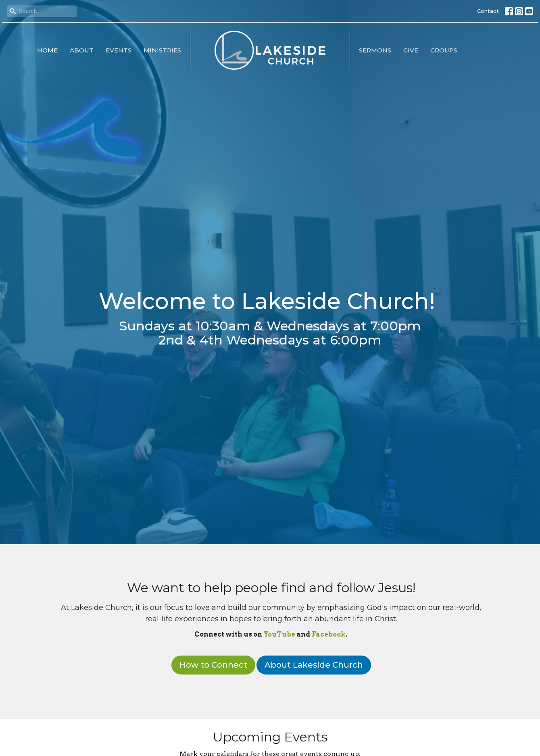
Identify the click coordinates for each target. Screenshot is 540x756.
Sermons (375, 50)
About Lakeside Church (314, 665)
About (82, 50)
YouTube (279, 634)
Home (47, 50)
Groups (444, 50)
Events (119, 50)
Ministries (162, 50)
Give (411, 50)
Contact (488, 11)
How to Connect (213, 665)
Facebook (329, 634)
